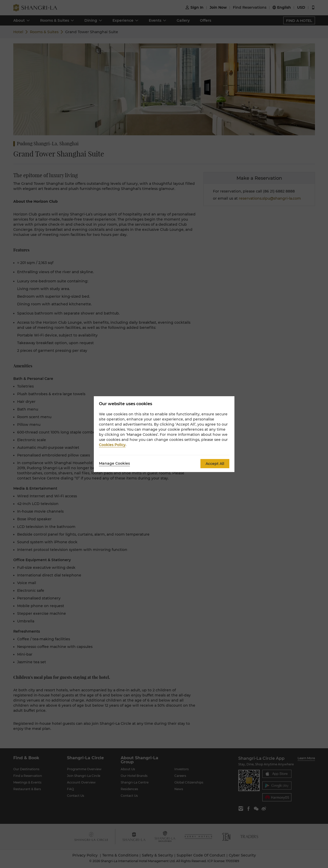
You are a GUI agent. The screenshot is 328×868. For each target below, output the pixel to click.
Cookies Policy (112, 445)
